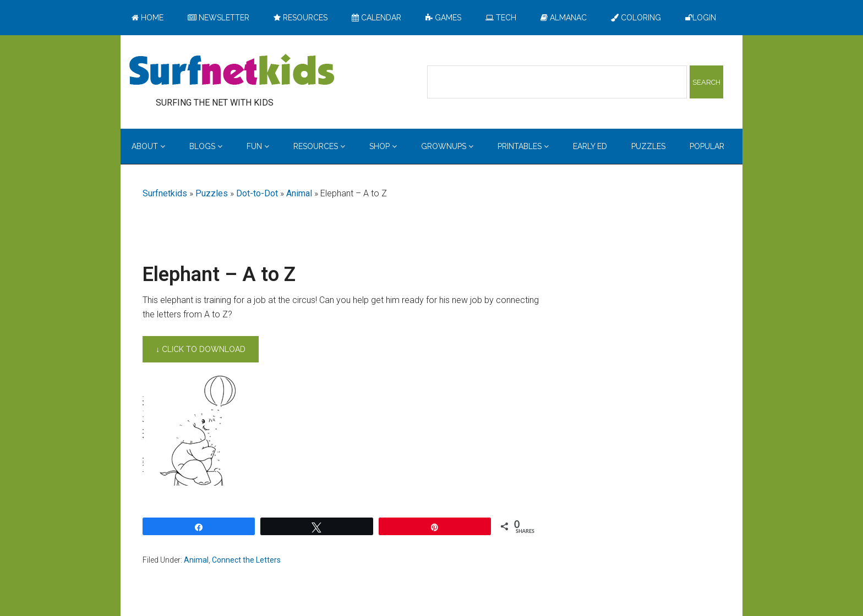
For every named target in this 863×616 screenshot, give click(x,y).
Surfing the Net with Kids (232, 71)
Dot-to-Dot (257, 193)
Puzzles (212, 193)
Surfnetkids (165, 193)
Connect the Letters (246, 560)
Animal (299, 193)
